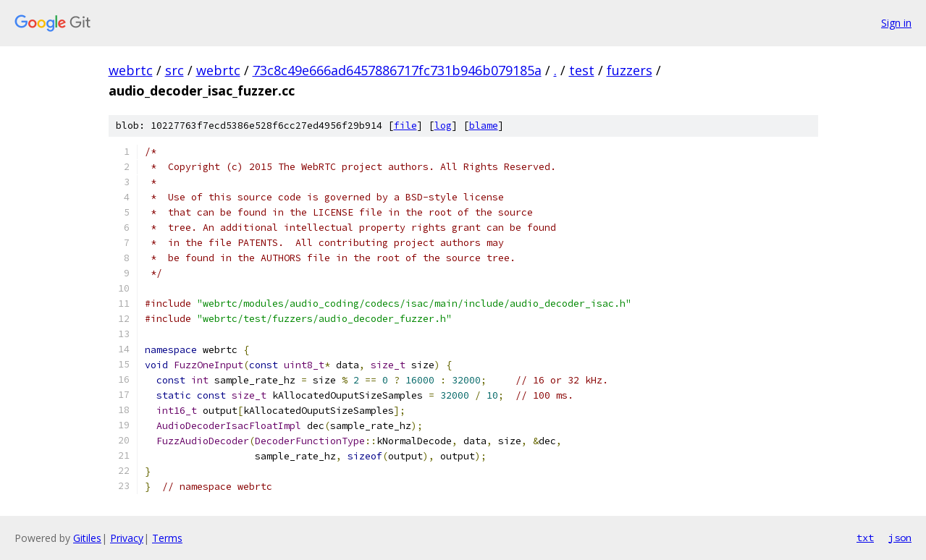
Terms (167, 538)
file (405, 126)
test (582, 70)
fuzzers (630, 70)
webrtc (131, 70)
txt (865, 538)
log (443, 126)
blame (484, 126)
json (900, 538)
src (174, 70)
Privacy (127, 538)
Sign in (896, 23)
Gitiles (87, 538)
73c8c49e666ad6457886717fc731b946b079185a (397, 70)
